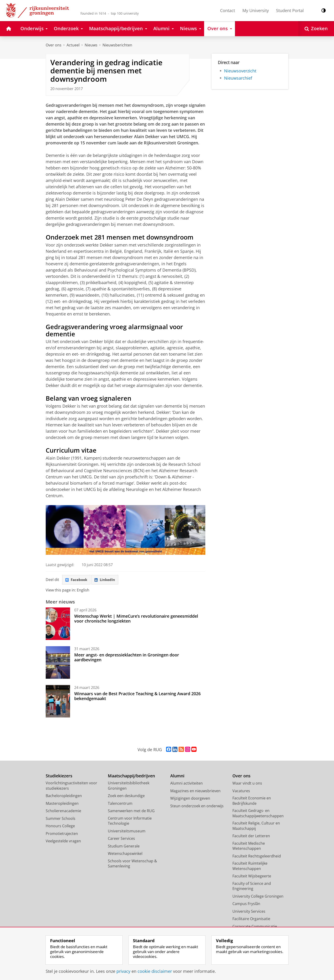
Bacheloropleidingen (64, 796)
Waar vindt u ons (247, 784)
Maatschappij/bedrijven (131, 776)
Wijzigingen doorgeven (190, 799)
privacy (123, 971)
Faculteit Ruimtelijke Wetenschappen (250, 867)
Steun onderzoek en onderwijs (197, 806)
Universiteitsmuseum (127, 831)
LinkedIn (107, 580)
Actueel (73, 45)
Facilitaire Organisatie (251, 919)
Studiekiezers (59, 776)
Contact (228, 10)
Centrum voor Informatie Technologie (130, 821)
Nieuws (91, 45)
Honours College (60, 827)
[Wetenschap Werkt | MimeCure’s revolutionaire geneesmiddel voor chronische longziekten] (58, 624)
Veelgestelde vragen (63, 842)
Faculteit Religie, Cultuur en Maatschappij (256, 826)
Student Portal (290, 10)
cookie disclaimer (155, 971)
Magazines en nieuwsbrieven (195, 791)
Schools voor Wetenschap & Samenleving (132, 864)
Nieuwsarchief (238, 78)
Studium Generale (124, 847)
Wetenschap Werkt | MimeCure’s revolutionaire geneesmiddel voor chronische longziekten (136, 619)
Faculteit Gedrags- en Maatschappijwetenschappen (258, 814)
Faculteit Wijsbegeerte (252, 877)
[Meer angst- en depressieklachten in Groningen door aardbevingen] (58, 663)
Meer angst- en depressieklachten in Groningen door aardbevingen (127, 658)
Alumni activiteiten (186, 784)
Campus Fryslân (246, 904)
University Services (249, 912)
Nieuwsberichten (117, 45)
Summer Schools (61, 819)
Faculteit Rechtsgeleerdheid (257, 857)
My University (256, 10)
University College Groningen (258, 897)
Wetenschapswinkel (125, 854)
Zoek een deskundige (126, 796)
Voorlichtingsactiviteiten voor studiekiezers (71, 786)
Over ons (54, 45)
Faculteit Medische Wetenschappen (249, 846)
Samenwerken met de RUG (131, 811)
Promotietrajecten (62, 834)
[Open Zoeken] (316, 29)
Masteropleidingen (62, 804)
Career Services (121, 839)
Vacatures (241, 791)
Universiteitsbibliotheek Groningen (129, 786)
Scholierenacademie (63, 811)
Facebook (77, 580)
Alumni (177, 776)
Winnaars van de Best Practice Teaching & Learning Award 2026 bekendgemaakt (137, 697)
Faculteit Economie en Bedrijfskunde (252, 801)
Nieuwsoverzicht (240, 71)
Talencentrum (120, 804)
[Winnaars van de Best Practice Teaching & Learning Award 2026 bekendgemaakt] (58, 702)
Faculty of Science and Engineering (252, 887)
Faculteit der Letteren (251, 837)
